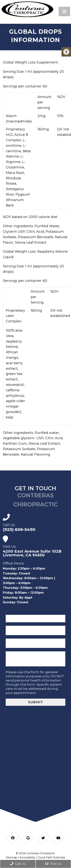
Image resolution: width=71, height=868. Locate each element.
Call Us (18, 864)
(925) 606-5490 (19, 530)
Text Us (53, 864)
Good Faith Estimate (52, 857)
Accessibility (27, 857)
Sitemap (11, 857)
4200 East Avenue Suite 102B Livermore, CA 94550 (32, 553)
